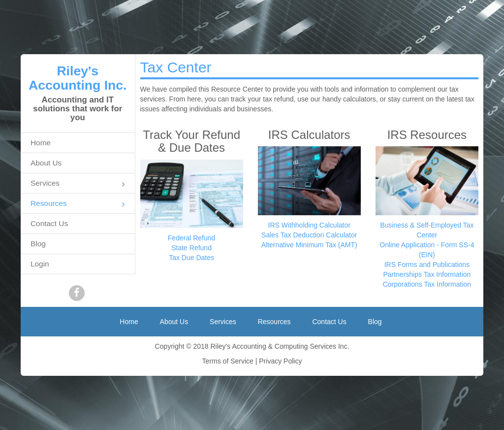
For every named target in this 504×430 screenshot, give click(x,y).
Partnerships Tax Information (427, 274)
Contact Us (49, 223)
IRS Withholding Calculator (309, 225)
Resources (78, 204)
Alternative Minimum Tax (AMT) (309, 245)
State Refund (191, 248)
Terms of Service (228, 361)
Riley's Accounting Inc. (78, 78)
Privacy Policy (280, 361)
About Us (46, 163)
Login (40, 264)
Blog (38, 244)
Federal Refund (192, 238)
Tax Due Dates (191, 258)
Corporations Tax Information (427, 284)
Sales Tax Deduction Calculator (309, 235)
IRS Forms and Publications (427, 265)
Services (78, 184)
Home (41, 143)
